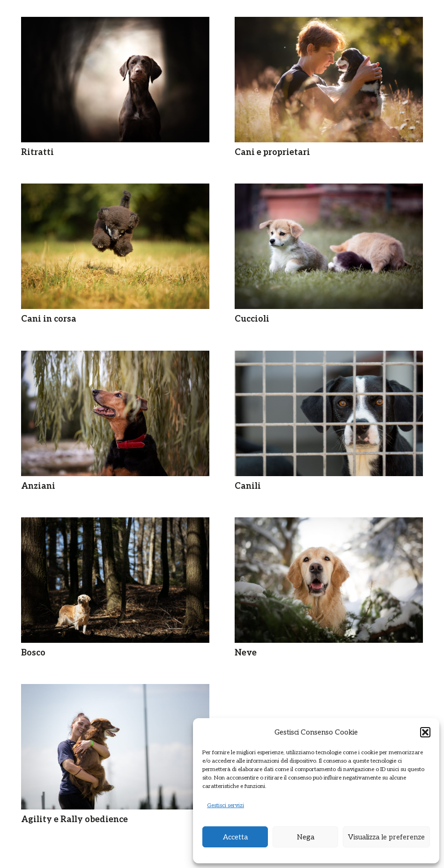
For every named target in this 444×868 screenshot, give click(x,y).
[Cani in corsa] (115, 246)
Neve (246, 653)
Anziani (38, 486)
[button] (425, 732)
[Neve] (329, 580)
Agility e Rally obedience (74, 820)
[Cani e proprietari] (329, 80)
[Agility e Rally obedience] (115, 747)
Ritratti (37, 152)
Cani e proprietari (272, 152)
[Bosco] (115, 580)
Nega (306, 837)
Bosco (33, 653)
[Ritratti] (115, 80)
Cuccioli (252, 319)
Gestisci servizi (226, 805)
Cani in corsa (49, 319)
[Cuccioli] (329, 246)
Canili (248, 486)
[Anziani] (115, 413)
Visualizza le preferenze (386, 837)
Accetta (235, 837)
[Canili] (329, 413)
